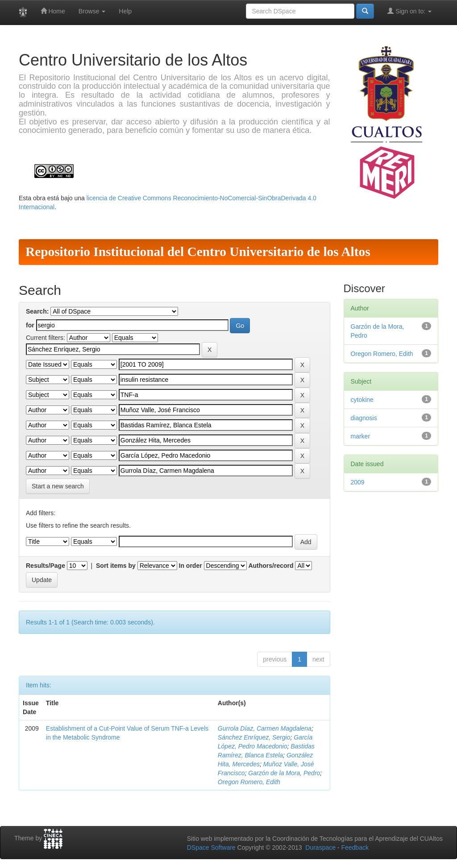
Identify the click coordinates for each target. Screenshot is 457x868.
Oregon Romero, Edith (249, 782)
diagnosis (364, 418)
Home (53, 11)
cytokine (362, 400)
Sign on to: (409, 11)
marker (361, 436)
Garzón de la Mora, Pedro (284, 773)
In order (191, 566)
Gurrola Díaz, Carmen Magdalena (265, 728)
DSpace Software (211, 847)
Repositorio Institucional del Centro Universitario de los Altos (198, 252)
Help (125, 11)
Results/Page (46, 566)
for (30, 325)
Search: (37, 311)
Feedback (355, 847)
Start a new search (58, 486)
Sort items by (116, 566)
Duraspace (320, 847)
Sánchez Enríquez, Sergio (254, 737)
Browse (92, 11)
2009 (358, 482)
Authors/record (271, 566)
